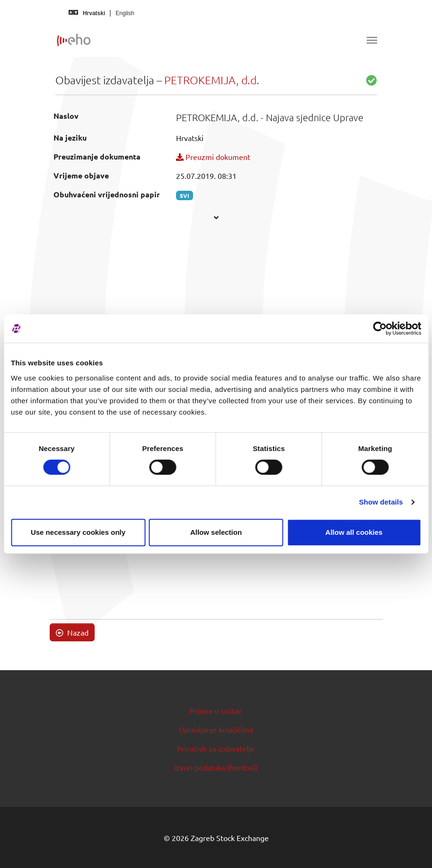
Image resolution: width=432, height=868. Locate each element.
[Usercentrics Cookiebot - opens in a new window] (380, 328)
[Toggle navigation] (372, 40)
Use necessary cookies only (78, 532)
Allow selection (216, 532)
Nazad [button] (72, 632)
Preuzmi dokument (213, 157)
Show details (381, 502)
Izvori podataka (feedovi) (216, 767)
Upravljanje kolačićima (216, 729)
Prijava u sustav (216, 710)
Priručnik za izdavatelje (216, 748)
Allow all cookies (354, 532)
